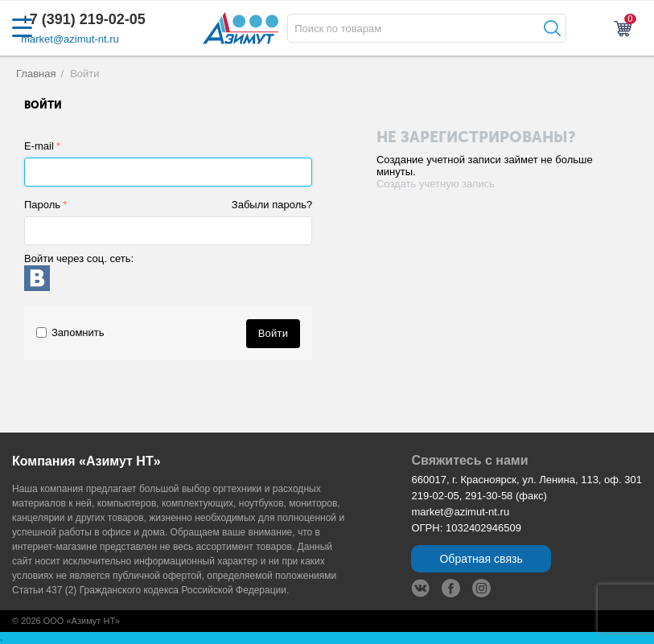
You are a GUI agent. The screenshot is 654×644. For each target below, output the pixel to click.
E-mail (39, 146)
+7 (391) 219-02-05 (83, 19)
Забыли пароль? (272, 205)
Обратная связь (481, 559)
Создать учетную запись (436, 184)
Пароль (42, 205)
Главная (36, 74)
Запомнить (70, 332)
